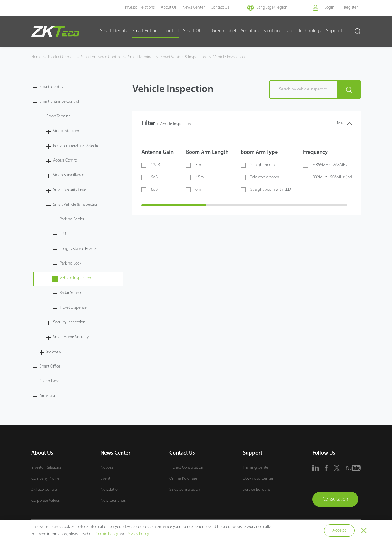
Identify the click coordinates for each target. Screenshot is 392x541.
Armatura (250, 31)
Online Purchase (183, 479)
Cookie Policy (107, 534)
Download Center (258, 479)
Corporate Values (45, 501)
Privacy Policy (138, 534)
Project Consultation (186, 468)
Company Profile (45, 479)
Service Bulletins (257, 490)
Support (334, 31)
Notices (107, 468)
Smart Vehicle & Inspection (183, 57)
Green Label (224, 31)
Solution (272, 31)
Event (105, 479)
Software (54, 352)
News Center (194, 8)
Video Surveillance (69, 175)
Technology (310, 31)
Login (330, 8)
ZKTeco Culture (44, 490)
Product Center (61, 57)
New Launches (113, 501)
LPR (63, 234)
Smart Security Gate (70, 190)
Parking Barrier (72, 219)
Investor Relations (140, 8)
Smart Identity (114, 31)
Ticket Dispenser (74, 308)
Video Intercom (66, 131)
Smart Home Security (71, 337)
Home (36, 57)
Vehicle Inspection (229, 57)
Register (351, 8)
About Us (169, 8)
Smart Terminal (141, 57)
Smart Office (195, 31)
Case (289, 31)
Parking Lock (70, 263)
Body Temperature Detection (77, 146)
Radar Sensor (71, 293)
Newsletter (110, 490)
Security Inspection (69, 322)
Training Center (256, 468)
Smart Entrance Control (155, 31)
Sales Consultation (185, 490)
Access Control (65, 160)
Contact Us (220, 8)
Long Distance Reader (78, 249)
